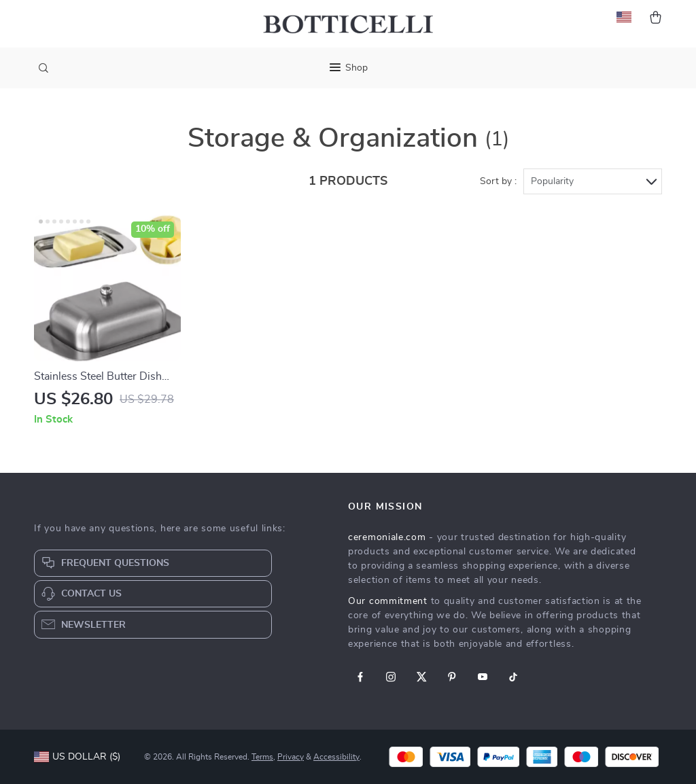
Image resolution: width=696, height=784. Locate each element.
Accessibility (336, 757)
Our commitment (388, 601)
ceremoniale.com (387, 537)
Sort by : (498, 181)
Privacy (291, 757)
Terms (262, 757)
